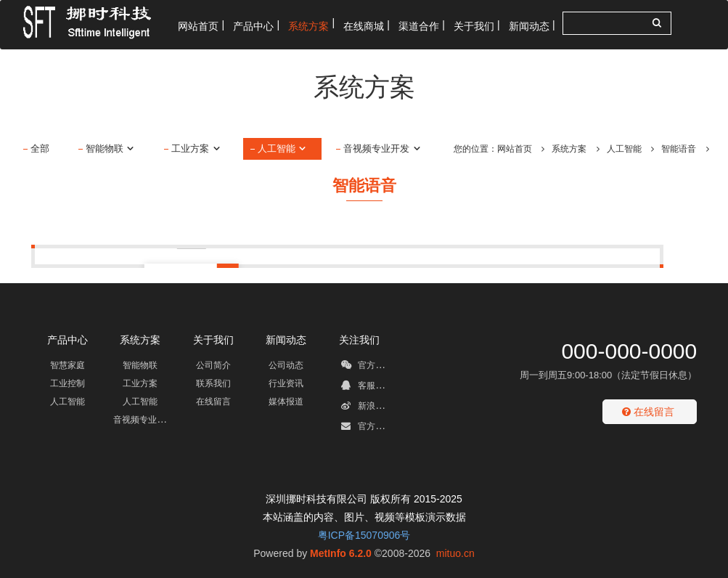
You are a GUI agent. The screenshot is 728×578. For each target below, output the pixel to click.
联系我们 (213, 383)
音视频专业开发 (383, 148)
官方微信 (367, 367)
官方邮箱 (367, 428)
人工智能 (283, 148)
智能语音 (679, 149)
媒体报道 (286, 402)
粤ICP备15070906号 (364, 535)
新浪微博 (367, 408)
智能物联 (111, 148)
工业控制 (68, 383)
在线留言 (213, 402)
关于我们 (213, 340)
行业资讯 (286, 383)
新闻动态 (286, 340)
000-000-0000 (629, 351)
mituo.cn (455, 553)
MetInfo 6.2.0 (341, 553)
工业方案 (196, 148)
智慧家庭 (68, 365)
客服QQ (365, 388)
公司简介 (213, 365)
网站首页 (515, 149)
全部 (40, 148)
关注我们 (359, 340)
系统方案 (569, 149)
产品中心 (68, 340)
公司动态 (286, 365)
